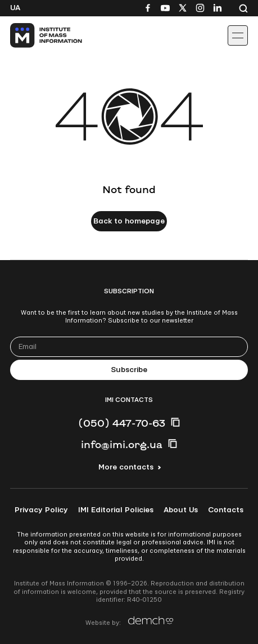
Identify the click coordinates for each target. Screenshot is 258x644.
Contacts (226, 510)
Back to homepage (129, 221)
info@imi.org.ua (122, 444)
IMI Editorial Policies (116, 510)
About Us (181, 510)
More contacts (126, 467)
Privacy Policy (41, 510)
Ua (15, 8)
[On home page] (34, 35)
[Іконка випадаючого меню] (238, 35)
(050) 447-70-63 (122, 423)
